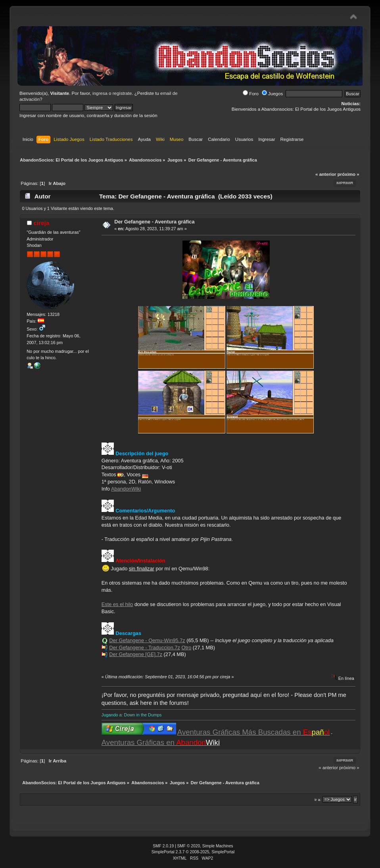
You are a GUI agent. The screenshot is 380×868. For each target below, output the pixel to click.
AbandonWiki (126, 489)
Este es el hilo (117, 604)
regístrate (122, 93)
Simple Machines (218, 846)
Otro (186, 648)
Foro (251, 94)
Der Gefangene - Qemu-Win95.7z (147, 640)
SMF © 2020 (189, 846)
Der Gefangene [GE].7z (136, 654)
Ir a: (318, 800)
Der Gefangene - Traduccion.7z (145, 648)
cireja (41, 223)
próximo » (348, 174)
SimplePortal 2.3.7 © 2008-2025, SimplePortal (193, 852)
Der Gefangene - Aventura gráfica (154, 222)
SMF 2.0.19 (163, 846)
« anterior (326, 174)
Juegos (272, 94)
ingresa (100, 93)
